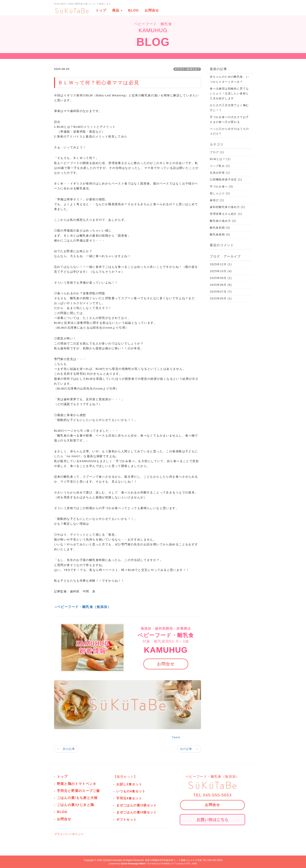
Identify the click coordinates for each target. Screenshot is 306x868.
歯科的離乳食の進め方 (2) (227, 207)
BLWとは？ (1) (220, 159)
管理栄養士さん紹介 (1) (226, 214)
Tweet (176, 737)
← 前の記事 (66, 749)
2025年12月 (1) (221, 264)
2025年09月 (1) (221, 278)
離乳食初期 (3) (220, 228)
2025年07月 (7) (221, 292)
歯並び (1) (217, 200)
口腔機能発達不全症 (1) (226, 179)
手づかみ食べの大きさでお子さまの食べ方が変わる (229, 119)
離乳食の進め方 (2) (223, 221)
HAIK (194, 864)
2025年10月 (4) (221, 271)
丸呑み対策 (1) (220, 173)
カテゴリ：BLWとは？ (187, 69)
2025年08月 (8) (221, 285)
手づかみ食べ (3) (221, 186)
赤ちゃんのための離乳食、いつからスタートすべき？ (229, 79)
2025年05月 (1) (221, 298)
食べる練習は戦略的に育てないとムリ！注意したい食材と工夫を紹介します (229, 93)
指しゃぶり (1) (220, 193)
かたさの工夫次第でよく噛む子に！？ (229, 108)
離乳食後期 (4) (220, 234)
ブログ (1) (217, 152)
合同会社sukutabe (113, 860)
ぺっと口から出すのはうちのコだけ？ (229, 131)
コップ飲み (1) (220, 166)
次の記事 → (189, 749)
